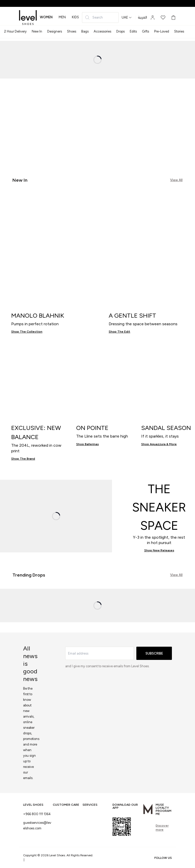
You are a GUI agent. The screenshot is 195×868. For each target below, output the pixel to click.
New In (37, 31)
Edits (133, 31)
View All (176, 180)
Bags (85, 31)
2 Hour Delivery (15, 31)
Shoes (72, 31)
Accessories (102, 31)
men (62, 17)
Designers (55, 31)
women (46, 17)
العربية (142, 18)
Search (94, 18)
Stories (179, 31)
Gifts (145, 31)
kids (75, 17)
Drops (120, 31)
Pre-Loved (162, 31)
